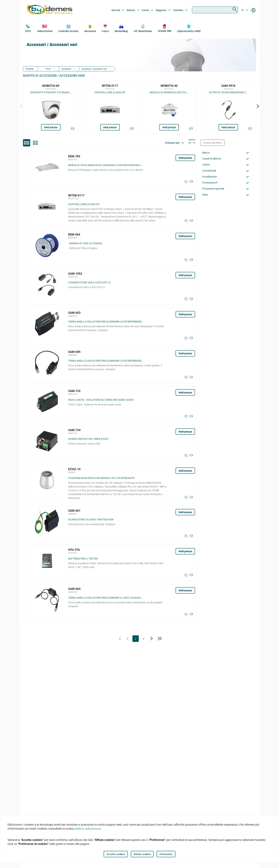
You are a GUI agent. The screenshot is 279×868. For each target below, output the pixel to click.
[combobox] (215, 10)
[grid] (35, 143)
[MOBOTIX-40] (169, 108)
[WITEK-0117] (110, 108)
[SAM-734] (110, 443)
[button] (227, 153)
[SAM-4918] (228, 108)
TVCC (28, 28)
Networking (121, 28)
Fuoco (105, 28)
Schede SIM (165, 28)
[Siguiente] (258, 106)
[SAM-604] (110, 602)
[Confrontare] (73, 129)
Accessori (66, 69)
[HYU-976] (110, 563)
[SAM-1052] (110, 287)
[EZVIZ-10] (110, 484)
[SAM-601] (110, 524)
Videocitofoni (45, 28)
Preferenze (166, 854)
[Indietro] (21, 106)
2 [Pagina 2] (143, 639)
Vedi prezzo (51, 127)
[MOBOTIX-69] (51, 108)
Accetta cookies (116, 854)
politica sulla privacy (88, 829)
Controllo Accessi (68, 28)
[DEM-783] (110, 170)
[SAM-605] (110, 365)
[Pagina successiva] (152, 639)
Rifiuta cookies (142, 854)
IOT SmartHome (143, 28)
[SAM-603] (110, 326)
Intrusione (90, 28)
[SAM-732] (110, 404)
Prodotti (30, 69)
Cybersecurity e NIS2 (189, 28)
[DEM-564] (110, 248)
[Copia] (185, 182)
